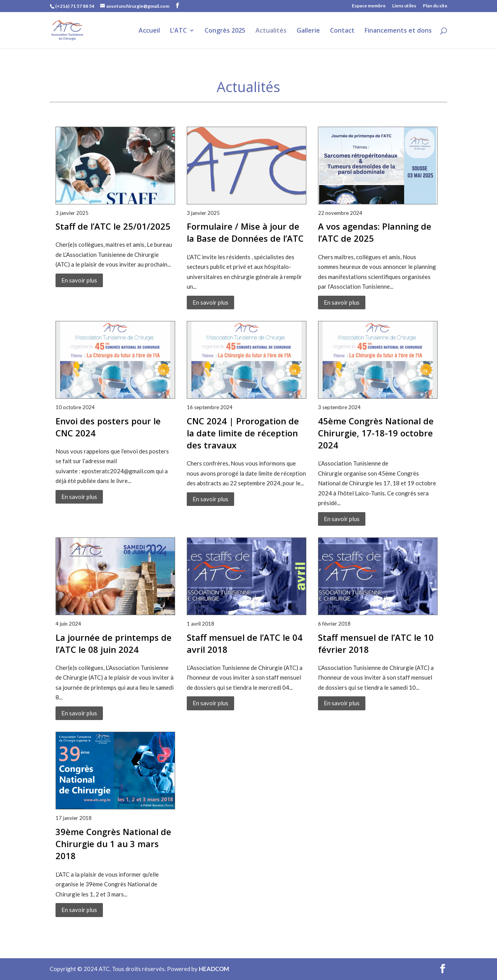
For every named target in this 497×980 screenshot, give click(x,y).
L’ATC (178, 31)
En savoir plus (79, 280)
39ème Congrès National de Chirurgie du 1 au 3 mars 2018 (113, 844)
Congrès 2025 (225, 31)
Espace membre (369, 6)
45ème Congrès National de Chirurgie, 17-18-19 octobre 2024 (376, 433)
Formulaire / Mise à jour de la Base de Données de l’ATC (245, 232)
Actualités (271, 31)
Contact (342, 31)
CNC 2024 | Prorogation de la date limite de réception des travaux (243, 433)
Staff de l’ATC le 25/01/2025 (113, 226)
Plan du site (435, 6)
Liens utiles (404, 6)
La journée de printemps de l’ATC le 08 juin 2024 (114, 643)
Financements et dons (398, 31)
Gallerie (308, 31)
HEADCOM (214, 969)
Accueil (149, 31)
